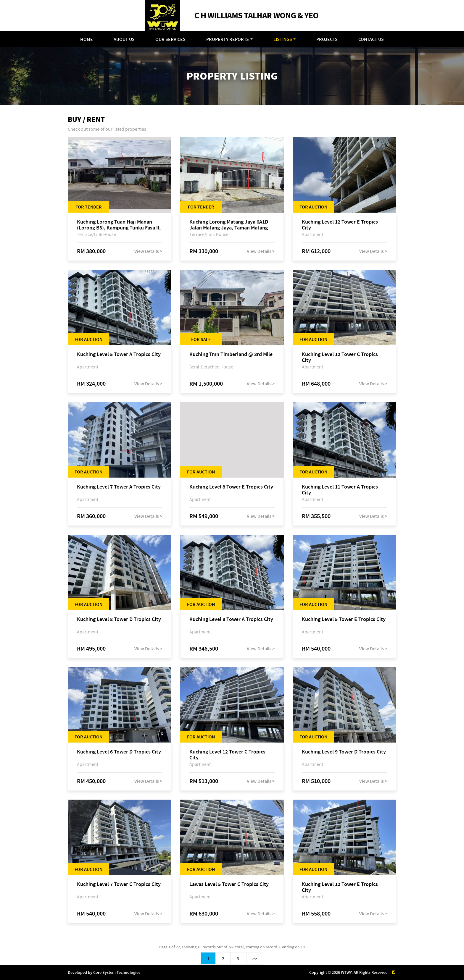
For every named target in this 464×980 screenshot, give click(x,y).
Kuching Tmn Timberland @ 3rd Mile (231, 354)
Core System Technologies (117, 972)
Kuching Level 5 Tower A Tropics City (119, 354)
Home (87, 39)
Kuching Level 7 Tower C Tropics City (119, 884)
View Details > (148, 251)
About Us (124, 39)
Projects (327, 39)
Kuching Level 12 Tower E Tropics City (340, 225)
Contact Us (371, 39)
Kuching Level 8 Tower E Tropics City (231, 487)
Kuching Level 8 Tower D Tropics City (119, 619)
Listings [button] (283, 39)
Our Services (170, 39)
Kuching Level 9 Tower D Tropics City (344, 752)
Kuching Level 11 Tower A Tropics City (340, 490)
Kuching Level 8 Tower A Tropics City (231, 619)
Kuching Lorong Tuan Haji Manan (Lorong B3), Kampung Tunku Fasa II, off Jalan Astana (119, 225)
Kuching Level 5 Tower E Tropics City (344, 619)
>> (255, 958)
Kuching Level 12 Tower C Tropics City (340, 357)
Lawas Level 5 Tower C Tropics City (229, 884)
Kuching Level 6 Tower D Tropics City (119, 752)
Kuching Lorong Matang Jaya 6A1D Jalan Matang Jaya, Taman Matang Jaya (229, 225)
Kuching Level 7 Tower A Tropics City (119, 487)
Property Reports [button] (228, 39)
